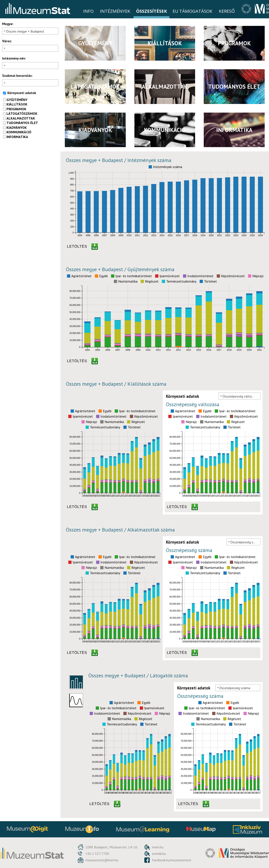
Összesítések (151, 11)
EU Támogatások (193, 11)
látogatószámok (20, 113)
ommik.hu (159, 854)
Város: (7, 41)
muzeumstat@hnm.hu (102, 860)
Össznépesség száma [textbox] (245, 542)
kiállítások (15, 104)
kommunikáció (17, 132)
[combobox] (30, 31)
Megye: (8, 24)
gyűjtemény (15, 100)
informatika (16, 137)
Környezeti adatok (20, 93)
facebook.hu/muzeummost (172, 860)
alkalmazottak (19, 118)
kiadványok (15, 127)
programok (15, 109)
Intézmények (115, 11)
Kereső (227, 11)
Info (88, 11)
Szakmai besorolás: (17, 75)
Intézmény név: (14, 58)
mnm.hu (158, 847)
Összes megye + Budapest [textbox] (25, 31)
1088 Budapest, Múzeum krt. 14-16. (112, 847)
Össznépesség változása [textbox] (241, 396)
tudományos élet (21, 123)
